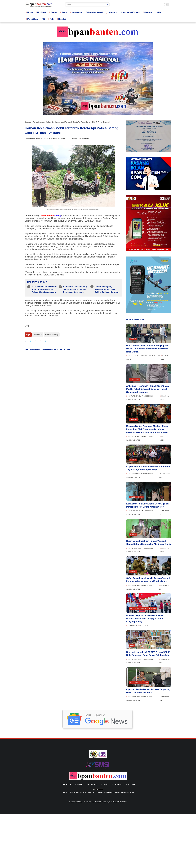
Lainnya (111, 12)
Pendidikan (32, 19)
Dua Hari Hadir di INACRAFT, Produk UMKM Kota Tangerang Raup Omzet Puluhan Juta (148, 654)
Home (29, 12)
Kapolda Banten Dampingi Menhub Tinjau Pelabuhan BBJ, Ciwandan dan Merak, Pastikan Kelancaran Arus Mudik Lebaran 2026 (147, 429)
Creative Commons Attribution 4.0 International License (110, 792)
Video (159, 12)
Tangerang (135, 379)
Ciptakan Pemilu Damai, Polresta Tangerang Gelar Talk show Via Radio (148, 691)
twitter (80, 784)
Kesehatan (76, 12)
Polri (51, 19)
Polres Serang (38, 122)
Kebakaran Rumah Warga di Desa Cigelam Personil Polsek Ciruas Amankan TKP (147, 505)
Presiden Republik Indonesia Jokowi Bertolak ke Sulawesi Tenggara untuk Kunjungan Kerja (145, 619)
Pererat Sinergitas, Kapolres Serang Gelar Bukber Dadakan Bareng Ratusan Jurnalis (106, 289)
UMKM (132, 645)
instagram (118, 784)
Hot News (41, 12)
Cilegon (133, 419)
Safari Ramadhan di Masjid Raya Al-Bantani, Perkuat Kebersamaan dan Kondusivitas (148, 580)
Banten (53, 12)
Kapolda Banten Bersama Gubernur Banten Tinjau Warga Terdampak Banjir (148, 468)
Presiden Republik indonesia (143, 609)
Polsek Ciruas (136, 497)
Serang (133, 339)
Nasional (148, 12)
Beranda (28, 122)
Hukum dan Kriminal (130, 12)
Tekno (64, 12)
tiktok (105, 784)
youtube (131, 784)
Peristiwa (38, 335)
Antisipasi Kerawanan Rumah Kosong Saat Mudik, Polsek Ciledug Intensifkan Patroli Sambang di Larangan (148, 389)
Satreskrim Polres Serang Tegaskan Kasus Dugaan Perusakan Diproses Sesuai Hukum (75, 289)
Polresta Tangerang (139, 683)
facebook (67, 784)
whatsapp (93, 784)
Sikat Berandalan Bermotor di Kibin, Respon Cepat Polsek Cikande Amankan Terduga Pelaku (44, 289)
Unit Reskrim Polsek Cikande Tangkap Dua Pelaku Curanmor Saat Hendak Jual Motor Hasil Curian (148, 349)
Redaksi (61, 19)
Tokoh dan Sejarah (94, 12)
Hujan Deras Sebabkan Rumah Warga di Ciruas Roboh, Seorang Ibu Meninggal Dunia (149, 543)
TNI (43, 19)
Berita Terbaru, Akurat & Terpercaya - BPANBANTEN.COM (105, 802)
